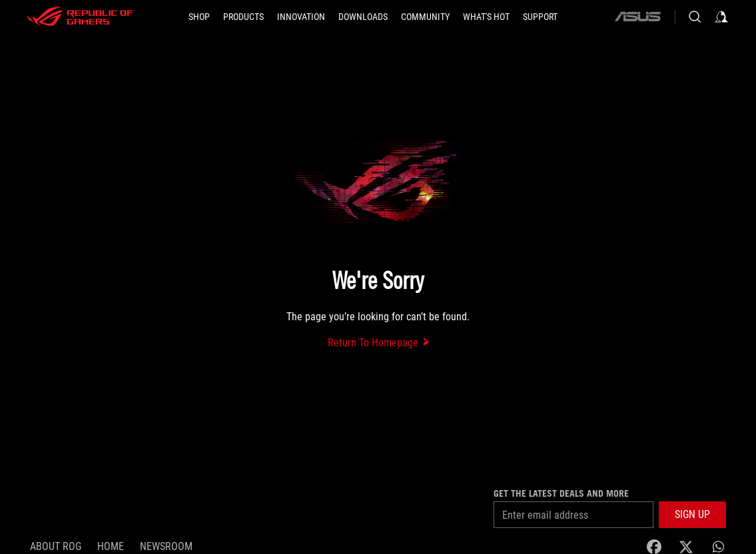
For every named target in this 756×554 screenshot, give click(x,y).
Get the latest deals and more (561, 493)
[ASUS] (637, 17)
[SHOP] (199, 17)
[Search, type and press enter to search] (695, 17)
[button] (243, 17)
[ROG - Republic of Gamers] (80, 17)
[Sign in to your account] (721, 17)
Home (111, 546)
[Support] (540, 17)
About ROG (56, 546)
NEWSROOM (166, 546)
